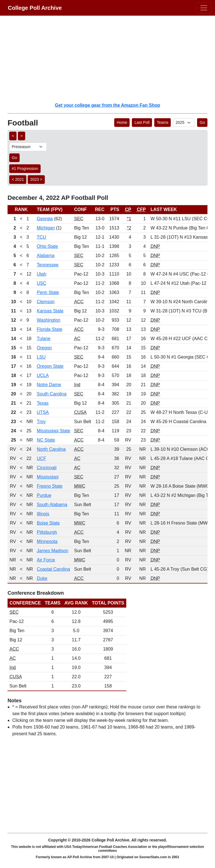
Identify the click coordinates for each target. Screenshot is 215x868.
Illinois (43, 514)
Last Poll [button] (142, 122)
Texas (43, 403)
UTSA (43, 412)
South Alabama (52, 505)
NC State (46, 440)
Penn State (48, 292)
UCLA (43, 375)
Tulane (44, 339)
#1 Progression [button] (25, 169)
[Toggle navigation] (204, 8)
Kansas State (50, 311)
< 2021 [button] (18, 179)
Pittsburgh (47, 532)
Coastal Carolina (53, 569)
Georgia (45, 219)
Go (202, 122)
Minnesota (47, 541)
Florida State (50, 329)
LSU (41, 357)
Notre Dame (49, 385)
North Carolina (51, 449)
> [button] (22, 136)
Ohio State (48, 246)
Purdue (44, 495)
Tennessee (48, 265)
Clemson (46, 302)
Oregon (44, 348)
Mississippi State (54, 431)
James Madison (53, 551)
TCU (42, 237)
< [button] (13, 136)
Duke (42, 578)
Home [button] (122, 122)
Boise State (48, 523)
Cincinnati (47, 468)
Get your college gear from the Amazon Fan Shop (107, 105)
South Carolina (52, 394)
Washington (49, 320)
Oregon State (50, 366)
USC (42, 283)
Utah (42, 274)
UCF (42, 458)
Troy (41, 422)
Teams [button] (163, 122)
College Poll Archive (35, 8)
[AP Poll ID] (184, 123)
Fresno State (50, 486)
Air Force (46, 560)
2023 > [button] (36, 179)
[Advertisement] (111, 59)
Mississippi (48, 477)
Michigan (46, 228)
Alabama (46, 256)
